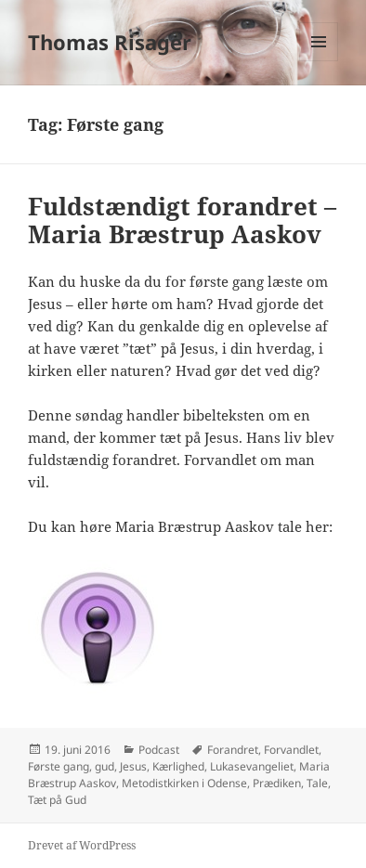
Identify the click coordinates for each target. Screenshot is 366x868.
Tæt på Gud (57, 800)
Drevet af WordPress (82, 845)
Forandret (233, 750)
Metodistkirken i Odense (184, 783)
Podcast (159, 750)
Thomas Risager (110, 42)
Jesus (133, 766)
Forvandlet (291, 750)
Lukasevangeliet (252, 766)
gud (105, 766)
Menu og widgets (319, 61)
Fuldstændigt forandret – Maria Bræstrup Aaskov (182, 220)
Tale (317, 783)
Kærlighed (178, 766)
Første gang (59, 766)
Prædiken (277, 783)
